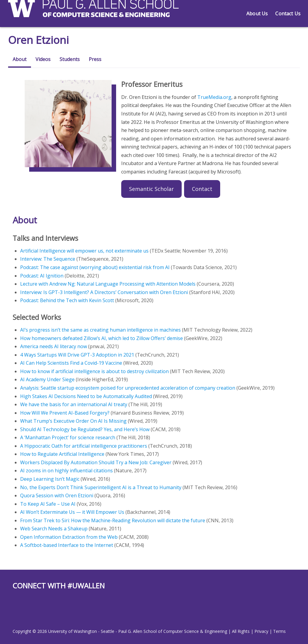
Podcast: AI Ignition (42, 276)
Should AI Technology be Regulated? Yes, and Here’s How (85, 429)
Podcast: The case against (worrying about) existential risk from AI (95, 267)
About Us (257, 14)
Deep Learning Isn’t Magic (50, 479)
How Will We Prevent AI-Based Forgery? (65, 413)
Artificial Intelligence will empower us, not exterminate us (84, 251)
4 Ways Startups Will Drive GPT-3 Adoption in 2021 (77, 355)
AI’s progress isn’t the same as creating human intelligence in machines (100, 330)
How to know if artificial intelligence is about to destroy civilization (94, 371)
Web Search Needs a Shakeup (54, 529)
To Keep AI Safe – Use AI (48, 504)
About (20, 59)
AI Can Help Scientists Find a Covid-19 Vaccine (71, 363)
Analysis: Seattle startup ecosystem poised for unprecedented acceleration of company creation (128, 388)
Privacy (261, 631)
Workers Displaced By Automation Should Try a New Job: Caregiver (96, 462)
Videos (43, 59)
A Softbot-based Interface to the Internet (67, 545)
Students (70, 59)
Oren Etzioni (39, 40)
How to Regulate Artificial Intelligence (62, 454)
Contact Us (288, 14)
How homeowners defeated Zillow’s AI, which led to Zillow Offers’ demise (102, 338)
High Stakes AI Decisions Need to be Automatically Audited (86, 396)
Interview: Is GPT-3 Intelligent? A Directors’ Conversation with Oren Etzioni (104, 292)
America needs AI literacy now (54, 346)
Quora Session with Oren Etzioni (57, 495)
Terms (279, 631)
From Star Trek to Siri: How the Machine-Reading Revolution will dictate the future (113, 520)
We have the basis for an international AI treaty (74, 404)
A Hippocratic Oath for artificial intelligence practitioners (84, 446)
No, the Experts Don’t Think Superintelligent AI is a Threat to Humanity (101, 487)
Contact (202, 189)
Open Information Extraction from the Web (69, 537)
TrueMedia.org (214, 97)
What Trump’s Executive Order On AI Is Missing (73, 421)
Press (95, 59)
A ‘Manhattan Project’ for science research (68, 437)
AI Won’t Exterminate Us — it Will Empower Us (72, 512)
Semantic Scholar (151, 189)
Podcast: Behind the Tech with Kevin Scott (67, 300)
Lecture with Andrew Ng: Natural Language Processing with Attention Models (108, 284)
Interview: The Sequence (48, 259)
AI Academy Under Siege (47, 379)
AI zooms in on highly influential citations (66, 471)
